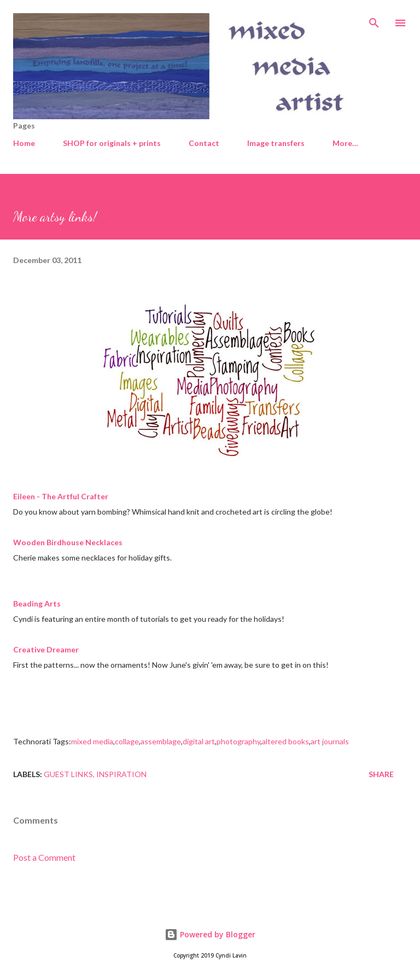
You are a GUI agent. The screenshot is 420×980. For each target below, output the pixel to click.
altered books (285, 741)
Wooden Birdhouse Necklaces (68, 542)
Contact (204, 143)
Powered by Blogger (210, 934)
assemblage (161, 741)
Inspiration (121, 774)
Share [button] (381, 774)
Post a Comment (44, 857)
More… (345, 143)
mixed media (92, 741)
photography (238, 741)
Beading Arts (37, 603)
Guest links (68, 774)
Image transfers (276, 143)
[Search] (374, 20)
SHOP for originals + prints (112, 143)
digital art (199, 741)
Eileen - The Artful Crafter (61, 496)
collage (127, 741)
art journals (330, 741)
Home (24, 143)
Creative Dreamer (46, 649)
